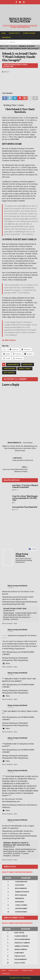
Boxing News (28, 365)
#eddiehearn (22, 805)
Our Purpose (6, 38)
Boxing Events (14, 33)
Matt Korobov (9, 373)
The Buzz (14, 46)
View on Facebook (7, 624)
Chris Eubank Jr (9, 369)
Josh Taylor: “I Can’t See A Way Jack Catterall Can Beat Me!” (25, 486)
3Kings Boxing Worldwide (17, 586)
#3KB (19, 604)
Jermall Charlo (25, 369)
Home (4, 33)
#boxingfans (23, 690)
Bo (14, 503)
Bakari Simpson (13, 365)
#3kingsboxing (10, 604)
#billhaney (6, 807)
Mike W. (16, 490)
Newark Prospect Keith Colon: (15, 609)
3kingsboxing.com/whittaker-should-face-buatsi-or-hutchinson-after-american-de (18, 833)
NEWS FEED (4, 46)
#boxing (7, 602)
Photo (6, 663)
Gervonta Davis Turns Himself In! (25, 507)
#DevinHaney (32, 805)
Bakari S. (7, 72)
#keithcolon (7, 592)
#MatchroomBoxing (9, 805)
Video (6, 696)
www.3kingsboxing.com (11, 801)
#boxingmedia (23, 602)
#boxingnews (13, 690)
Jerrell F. (16, 510)
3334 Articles (28, 443)
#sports (14, 602)
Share (16, 624)
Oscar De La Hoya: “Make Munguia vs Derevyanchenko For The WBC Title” (25, 498)
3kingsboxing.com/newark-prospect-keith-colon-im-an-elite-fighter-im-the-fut (18, 599)
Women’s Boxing (29, 33)
